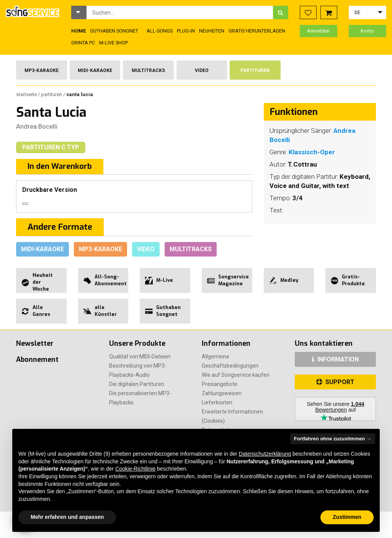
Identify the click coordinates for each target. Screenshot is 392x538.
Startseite (27, 94)
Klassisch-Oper (312, 152)
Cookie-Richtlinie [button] (135, 469)
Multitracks (148, 70)
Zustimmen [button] (347, 517)
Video (202, 70)
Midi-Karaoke (95, 70)
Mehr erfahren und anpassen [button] (67, 517)
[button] (79, 12)
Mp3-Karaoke (42, 70)
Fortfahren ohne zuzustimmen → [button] (333, 439)
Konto (367, 31)
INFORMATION (335, 359)
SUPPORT (335, 382)
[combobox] (180, 12)
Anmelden (318, 31)
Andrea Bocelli (37, 126)
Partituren (255, 70)
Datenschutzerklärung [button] (265, 454)
